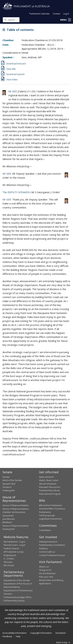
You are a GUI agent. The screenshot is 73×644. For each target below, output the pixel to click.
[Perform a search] (5, 20)
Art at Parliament (47, 573)
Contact (56, 14)
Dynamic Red (9, 484)
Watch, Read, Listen (49, 480)
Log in (66, 14)
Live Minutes (9, 519)
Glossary (8, 562)
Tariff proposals (47, 515)
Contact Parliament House (52, 555)
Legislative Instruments (51, 519)
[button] (66, 20)
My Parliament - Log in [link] (14, 542)
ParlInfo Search (11, 548)
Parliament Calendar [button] (39, 14)
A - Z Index (9, 559)
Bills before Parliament (50, 505)
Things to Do (45, 570)
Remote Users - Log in (15, 545)
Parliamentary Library (49, 490)
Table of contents (18, 30)
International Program (50, 494)
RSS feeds (9, 565)
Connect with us (47, 552)
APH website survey (14, 552)
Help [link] (18, 636)
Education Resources (50, 487)
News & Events (46, 477)
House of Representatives (16, 505)
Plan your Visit (46, 577)
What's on (44, 567)
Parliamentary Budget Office (18, 597)
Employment (10, 555)
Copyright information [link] (41, 633)
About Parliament (48, 484)
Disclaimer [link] (61, 633)
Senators (7, 487)
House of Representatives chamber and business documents (16, 512)
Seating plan (9, 490)
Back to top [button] (63, 642)
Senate (6, 477)
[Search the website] (11, 20)
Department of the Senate (17, 580)
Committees (45, 530)
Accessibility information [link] (15, 633)
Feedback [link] (7, 636)
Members (7, 522)
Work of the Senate (12, 480)
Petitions (43, 548)
